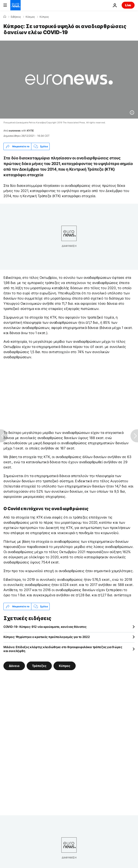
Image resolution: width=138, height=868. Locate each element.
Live (128, 5)
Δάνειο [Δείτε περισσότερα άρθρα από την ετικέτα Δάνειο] (14, 666)
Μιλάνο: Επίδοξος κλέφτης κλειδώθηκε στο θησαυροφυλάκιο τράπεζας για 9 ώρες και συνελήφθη (63, 649)
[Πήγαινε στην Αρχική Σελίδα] (15, 5)
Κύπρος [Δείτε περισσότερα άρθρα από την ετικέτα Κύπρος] (65, 666)
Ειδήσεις (16, 17)
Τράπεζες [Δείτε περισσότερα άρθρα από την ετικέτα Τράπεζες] (39, 666)
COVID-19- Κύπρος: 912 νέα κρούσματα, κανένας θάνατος (45, 627)
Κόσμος (30, 17)
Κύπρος (44, 17)
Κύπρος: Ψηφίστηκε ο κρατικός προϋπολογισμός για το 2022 (47, 637)
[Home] (5, 17)
